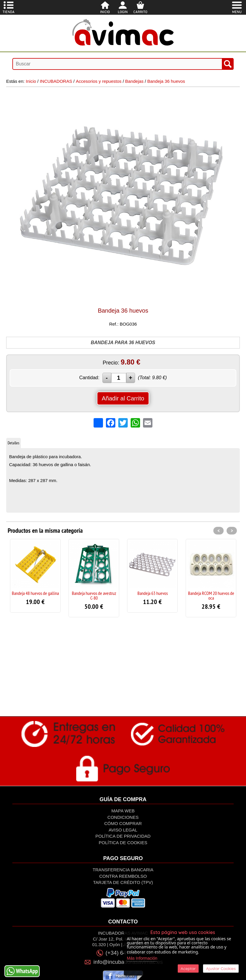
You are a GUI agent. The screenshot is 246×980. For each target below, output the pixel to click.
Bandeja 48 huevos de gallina (35, 593)
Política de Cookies (123, 843)
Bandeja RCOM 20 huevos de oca (211, 595)
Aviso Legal (123, 830)
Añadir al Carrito (123, 398)
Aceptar (188, 969)
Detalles (14, 443)
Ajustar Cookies (221, 969)
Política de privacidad (123, 836)
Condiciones (123, 817)
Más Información (142, 958)
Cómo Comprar (123, 823)
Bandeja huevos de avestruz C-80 (94, 595)
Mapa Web (123, 811)
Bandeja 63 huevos (153, 593)
